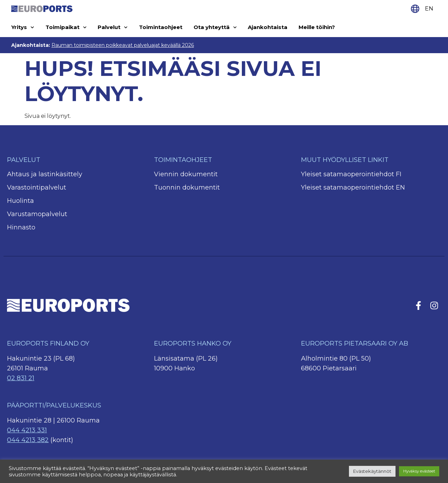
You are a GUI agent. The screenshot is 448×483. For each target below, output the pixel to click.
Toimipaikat (66, 27)
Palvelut (113, 27)
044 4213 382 (28, 440)
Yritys (23, 27)
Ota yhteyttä (215, 27)
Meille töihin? (317, 27)
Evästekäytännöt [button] (372, 471)
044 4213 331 (27, 430)
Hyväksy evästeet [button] (419, 471)
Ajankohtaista (268, 27)
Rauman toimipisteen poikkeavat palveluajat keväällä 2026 (123, 45)
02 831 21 (21, 378)
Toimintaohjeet (161, 27)
